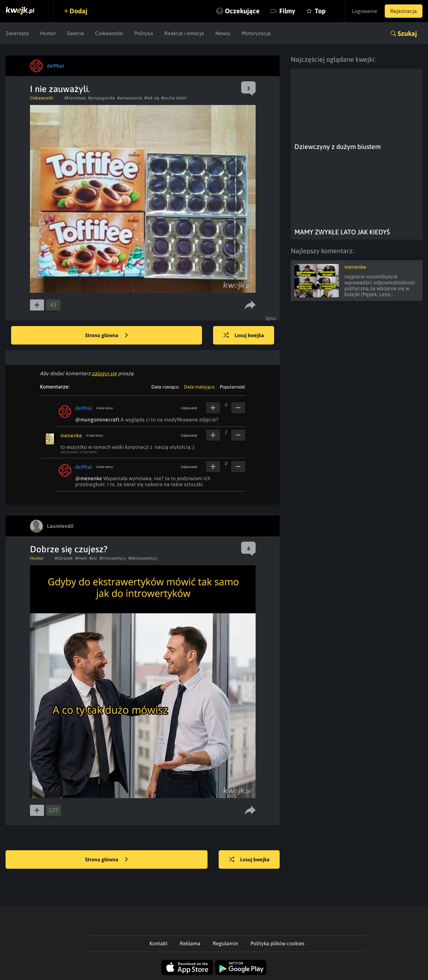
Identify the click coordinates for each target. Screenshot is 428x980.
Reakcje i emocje (184, 33)
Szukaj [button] (407, 33)
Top (320, 11)
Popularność (232, 387)
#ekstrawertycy (143, 558)
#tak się (152, 98)
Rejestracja (404, 11)
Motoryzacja (256, 33)
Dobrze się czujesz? (69, 549)
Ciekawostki (109, 33)
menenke (71, 435)
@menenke (89, 478)
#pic (93, 558)
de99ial (84, 408)
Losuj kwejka (244, 336)
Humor (48, 33)
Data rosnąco (165, 387)
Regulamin (225, 943)
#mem (81, 558)
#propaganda (102, 98)
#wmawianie (130, 98)
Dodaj (78, 11)
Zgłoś (271, 318)
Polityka (144, 33)
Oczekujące (242, 11)
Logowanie (365, 11)
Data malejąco (199, 387)
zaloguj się (104, 373)
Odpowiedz (189, 408)
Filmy (287, 11)
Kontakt (159, 943)
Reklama (190, 943)
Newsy (223, 33)
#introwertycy (113, 558)
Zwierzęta (17, 33)
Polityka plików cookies (277, 943)
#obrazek (64, 558)
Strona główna (107, 336)
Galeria (75, 33)
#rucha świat (174, 98)
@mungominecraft (97, 420)
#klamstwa (75, 98)
